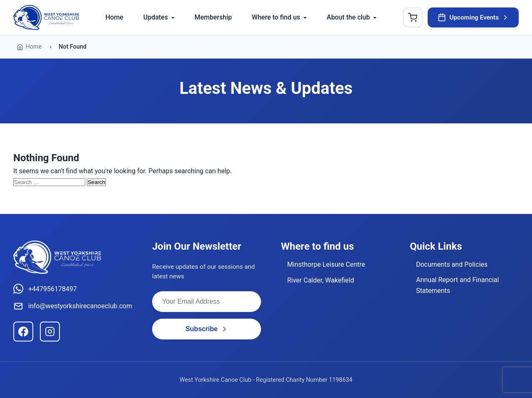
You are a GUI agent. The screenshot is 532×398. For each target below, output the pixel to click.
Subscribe (206, 329)
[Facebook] (23, 332)
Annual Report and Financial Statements (457, 285)
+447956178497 (45, 289)
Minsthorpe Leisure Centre (326, 264)
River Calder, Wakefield (321, 280)
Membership (213, 17)
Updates (156, 17)
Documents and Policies (452, 264)
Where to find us (276, 17)
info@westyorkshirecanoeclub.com (73, 306)
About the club (348, 17)
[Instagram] (50, 332)
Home (115, 17)
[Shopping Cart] (413, 17)
